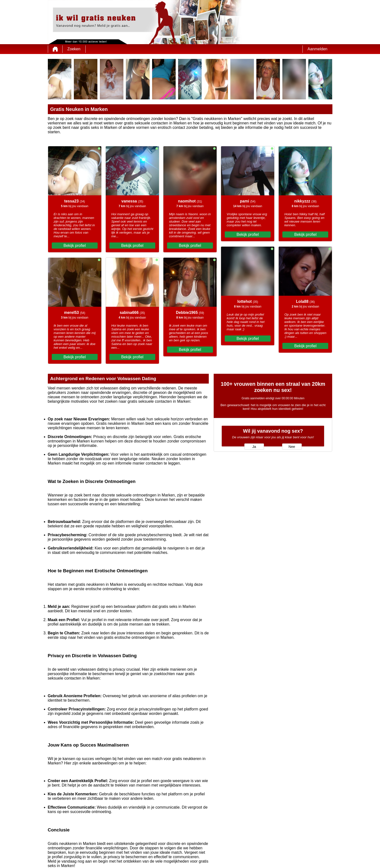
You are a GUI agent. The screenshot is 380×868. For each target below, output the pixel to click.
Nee (292, 447)
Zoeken (74, 49)
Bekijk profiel (75, 246)
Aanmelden (318, 49)
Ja (254, 447)
